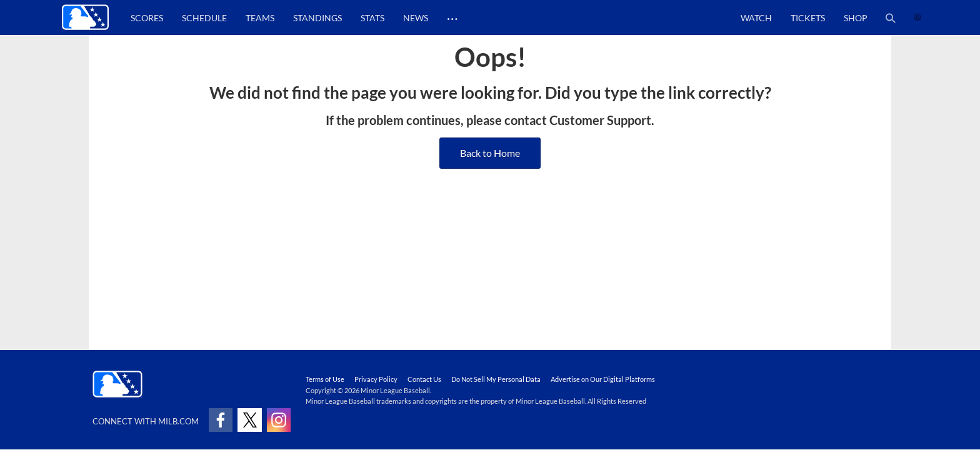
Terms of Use (325, 379)
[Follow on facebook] (221, 420)
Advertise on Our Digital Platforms (603, 379)
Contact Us (424, 379)
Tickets (808, 18)
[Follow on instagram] (279, 420)
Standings (317, 18)
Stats (372, 18)
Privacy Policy (376, 379)
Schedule (204, 18)
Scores (147, 18)
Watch (756, 18)
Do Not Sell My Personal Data (496, 379)
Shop (856, 18)
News (416, 18)
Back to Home (490, 153)
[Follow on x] (249, 420)
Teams (260, 18)
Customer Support (600, 120)
